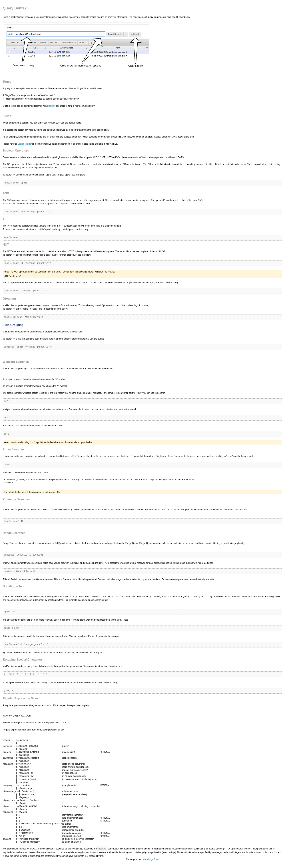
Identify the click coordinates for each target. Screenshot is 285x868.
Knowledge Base (151, 860)
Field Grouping (13, 325)
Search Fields (24, 144)
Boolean (51, 106)
